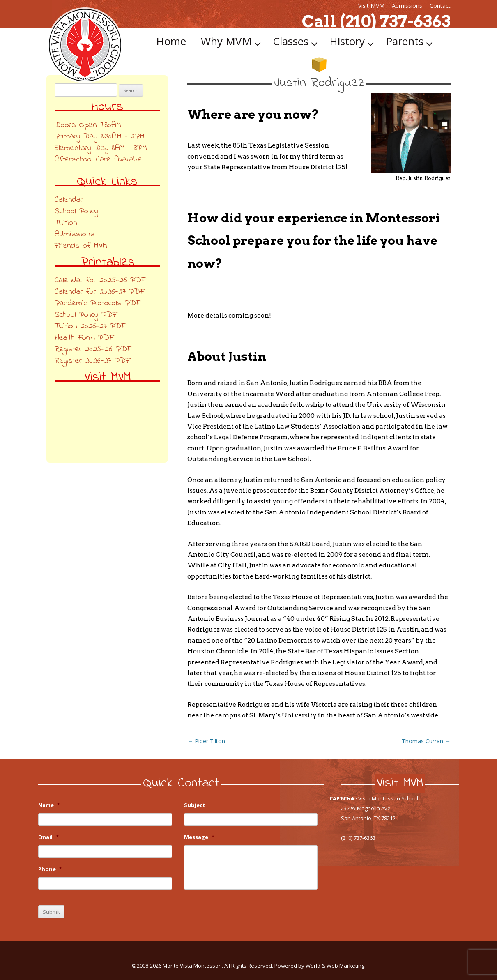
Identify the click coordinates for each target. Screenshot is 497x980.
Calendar (69, 200)
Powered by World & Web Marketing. (320, 966)
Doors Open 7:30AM (88, 125)
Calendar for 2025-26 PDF (100, 280)
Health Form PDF (84, 338)
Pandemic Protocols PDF (97, 303)
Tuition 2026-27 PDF (90, 326)
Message (199, 837)
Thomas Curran (426, 741)
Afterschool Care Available (99, 160)
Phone (50, 869)
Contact (440, 6)
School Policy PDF (86, 315)
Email (48, 837)
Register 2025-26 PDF (93, 349)
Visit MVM (371, 6)
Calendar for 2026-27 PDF (99, 292)
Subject (195, 805)
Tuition (66, 223)
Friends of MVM (81, 246)
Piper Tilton (206, 741)
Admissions (407, 6)
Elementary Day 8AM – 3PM (101, 148)
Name (49, 805)
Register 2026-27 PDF (92, 361)
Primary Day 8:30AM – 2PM (100, 137)
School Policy (76, 211)
